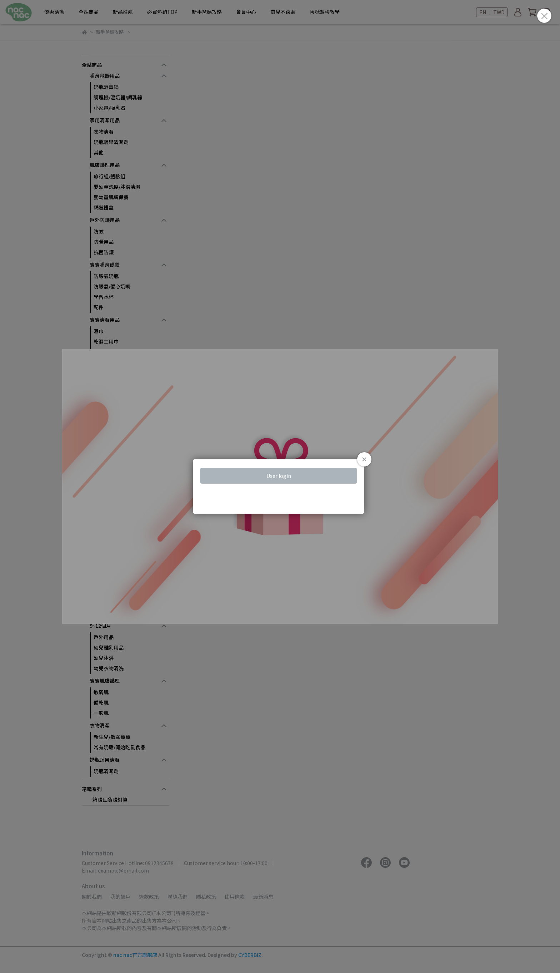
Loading (280, 486)
